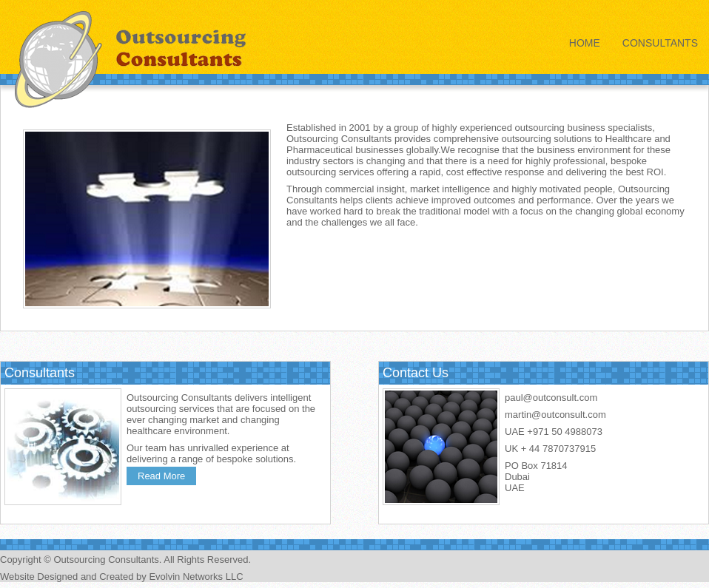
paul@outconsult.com (551, 398)
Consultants (660, 43)
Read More (161, 476)
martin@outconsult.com (555, 415)
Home (585, 43)
